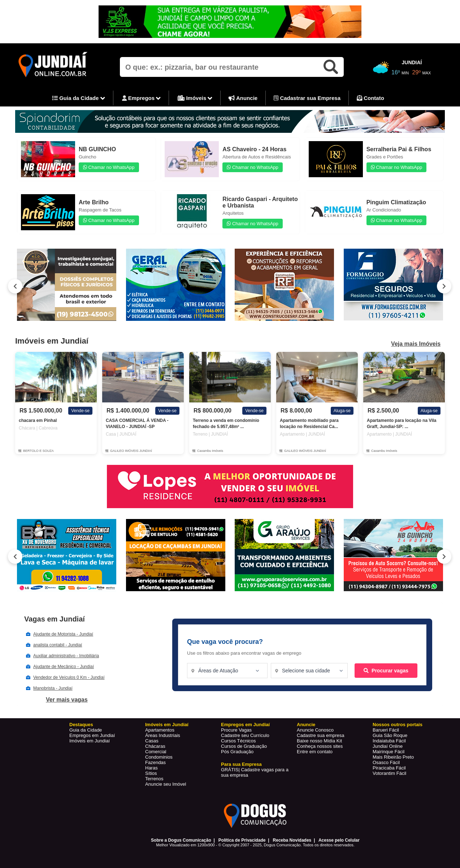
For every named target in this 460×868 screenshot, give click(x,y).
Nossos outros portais (398, 725)
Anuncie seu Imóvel (166, 784)
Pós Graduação (237, 752)
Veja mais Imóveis (416, 344)
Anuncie (243, 98)
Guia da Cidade (79, 99)
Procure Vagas (236, 730)
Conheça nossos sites (320, 746)
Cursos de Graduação (244, 746)
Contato (370, 98)
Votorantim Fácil (389, 773)
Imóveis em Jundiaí (90, 741)
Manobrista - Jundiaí (53, 688)
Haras (151, 768)
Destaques (81, 725)
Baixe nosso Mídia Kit (319, 741)
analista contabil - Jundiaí (58, 645)
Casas (152, 741)
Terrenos (154, 779)
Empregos (142, 99)
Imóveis (195, 99)
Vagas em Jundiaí (55, 619)
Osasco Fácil (386, 762)
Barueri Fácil (386, 730)
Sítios (151, 773)
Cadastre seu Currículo (245, 735)
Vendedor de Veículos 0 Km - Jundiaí (69, 677)
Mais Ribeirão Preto (393, 757)
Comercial (156, 752)
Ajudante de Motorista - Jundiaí (63, 634)
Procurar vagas (386, 671)
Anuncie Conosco (315, 730)
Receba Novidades (292, 840)
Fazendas (155, 762)
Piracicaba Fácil (389, 768)
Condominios (159, 757)
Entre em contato (315, 752)
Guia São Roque (390, 735)
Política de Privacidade (242, 840)
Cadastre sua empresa (321, 735)
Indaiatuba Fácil (389, 741)
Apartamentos (160, 730)
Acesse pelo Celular (339, 840)
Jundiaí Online (388, 746)
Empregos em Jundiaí (92, 735)
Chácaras (155, 746)
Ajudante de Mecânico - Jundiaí (64, 667)
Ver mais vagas (67, 700)
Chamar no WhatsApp (109, 167)
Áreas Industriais (163, 735)
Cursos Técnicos (238, 741)
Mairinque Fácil (389, 752)
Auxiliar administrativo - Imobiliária (66, 656)
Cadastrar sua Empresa (307, 98)
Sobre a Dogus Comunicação (181, 840)
